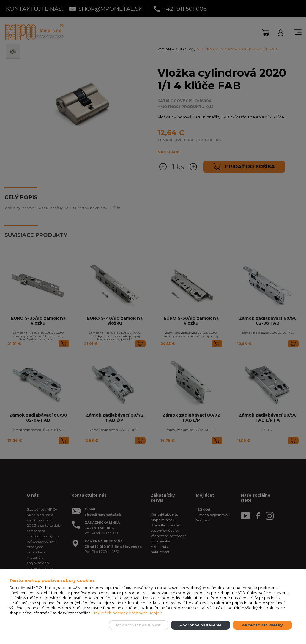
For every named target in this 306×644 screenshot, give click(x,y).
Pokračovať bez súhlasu (139, 625)
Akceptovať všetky (262, 625)
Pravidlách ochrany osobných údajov (127, 613)
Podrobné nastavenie (201, 625)
